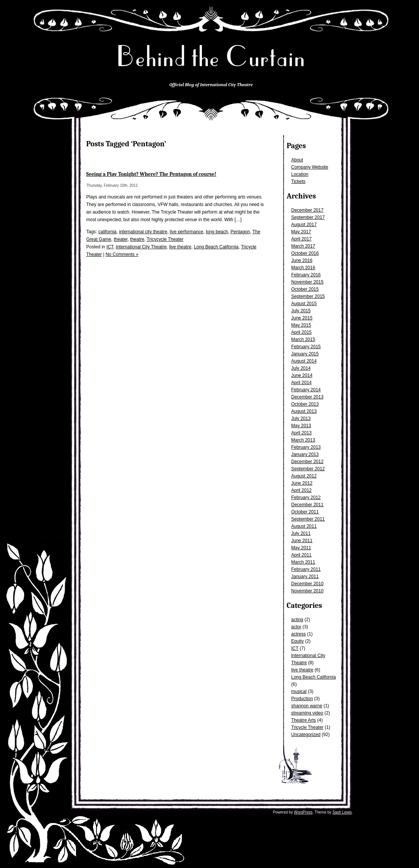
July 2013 (301, 418)
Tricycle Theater (307, 727)
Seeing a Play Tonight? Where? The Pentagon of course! (151, 174)
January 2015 (305, 354)
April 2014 (301, 383)
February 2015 (306, 347)
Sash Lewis (342, 812)
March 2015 (303, 339)
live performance (187, 232)
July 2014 (301, 368)
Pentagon (240, 232)
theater (121, 239)
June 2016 (302, 260)
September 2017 (308, 217)
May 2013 (301, 426)
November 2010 (307, 591)
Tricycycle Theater (165, 239)
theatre (137, 239)
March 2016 (303, 268)
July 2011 (301, 533)
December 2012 (307, 462)
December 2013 (307, 397)
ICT (295, 648)
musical (299, 691)
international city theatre (143, 232)
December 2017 (307, 210)
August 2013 (304, 411)
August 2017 (304, 225)
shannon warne (307, 706)
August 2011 (304, 526)
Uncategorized (306, 735)
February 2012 (306, 498)
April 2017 (301, 239)
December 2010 (307, 584)
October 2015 (305, 289)
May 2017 (301, 232)
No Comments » (122, 254)
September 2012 (308, 469)
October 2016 (305, 253)
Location (300, 174)
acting (297, 620)
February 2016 (306, 275)
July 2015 (301, 311)
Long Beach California (313, 677)
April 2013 (301, 433)
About (297, 160)
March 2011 (303, 562)
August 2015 (304, 304)
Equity (297, 641)
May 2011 (301, 548)
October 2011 (305, 512)
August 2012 (304, 476)
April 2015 (301, 332)
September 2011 (308, 519)
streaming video (307, 713)
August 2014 (304, 361)
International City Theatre (141, 247)
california (107, 232)
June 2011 (302, 541)
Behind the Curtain (211, 57)
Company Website (310, 167)
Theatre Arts (303, 720)
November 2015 (307, 282)
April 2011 (301, 555)
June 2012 (302, 483)
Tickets (298, 181)
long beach (217, 232)
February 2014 (306, 390)
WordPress (303, 812)
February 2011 (306, 569)
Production (302, 699)
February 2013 (306, 447)
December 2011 (307, 505)
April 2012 (301, 490)
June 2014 (302, 375)
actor (296, 627)
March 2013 (303, 440)
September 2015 (308, 296)
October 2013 (305, 404)
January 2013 (305, 454)
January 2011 (305, 577)
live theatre (302, 670)
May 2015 (301, 325)
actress (299, 634)
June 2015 (302, 318)
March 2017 (303, 246)
